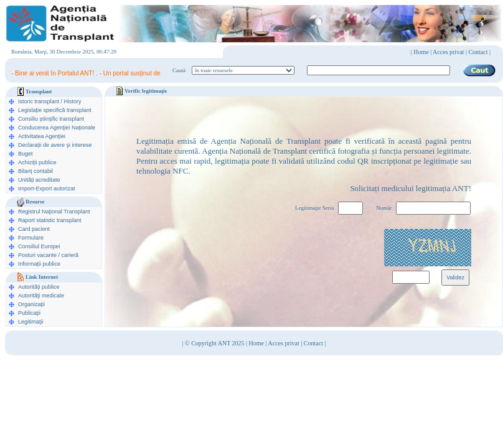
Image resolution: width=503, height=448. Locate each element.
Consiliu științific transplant (51, 119)
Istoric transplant (39, 101)
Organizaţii (31, 304)
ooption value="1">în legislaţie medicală (243, 70)
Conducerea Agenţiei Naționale (57, 128)
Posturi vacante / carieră (48, 255)
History (73, 101)
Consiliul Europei (39, 246)
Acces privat (448, 52)
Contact (313, 343)
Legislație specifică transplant (55, 110)
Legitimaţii (31, 322)
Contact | (479, 52)
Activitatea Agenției (42, 136)
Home (421, 52)
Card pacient (34, 229)
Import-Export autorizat (47, 189)
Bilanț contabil (35, 171)
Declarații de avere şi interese (55, 145)
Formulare (31, 238)
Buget (26, 154)
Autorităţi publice (39, 287)
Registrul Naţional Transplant (54, 212)
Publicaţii (29, 313)
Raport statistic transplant (50, 220)
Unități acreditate (39, 180)
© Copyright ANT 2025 (215, 343)
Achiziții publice (37, 162)
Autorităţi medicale (41, 296)
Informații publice (39, 264)
